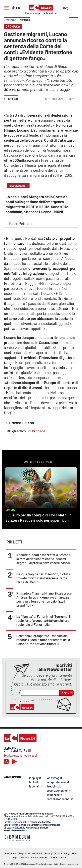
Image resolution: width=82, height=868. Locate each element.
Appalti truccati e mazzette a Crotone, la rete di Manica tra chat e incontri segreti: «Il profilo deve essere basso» (44, 559)
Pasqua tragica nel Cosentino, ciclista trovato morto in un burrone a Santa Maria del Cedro (43, 578)
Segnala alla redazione (30, 853)
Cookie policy (62, 853)
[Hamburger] (6, 8)
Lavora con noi (59, 857)
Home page (10, 20)
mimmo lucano (23, 423)
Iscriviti (67, 693)
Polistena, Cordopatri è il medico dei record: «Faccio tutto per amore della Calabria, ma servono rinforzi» (43, 640)
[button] (73, 22)
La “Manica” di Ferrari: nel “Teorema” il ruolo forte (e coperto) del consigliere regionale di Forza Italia (43, 620)
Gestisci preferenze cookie (35, 857)
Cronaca (25, 20)
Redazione (10, 853)
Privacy (48, 853)
